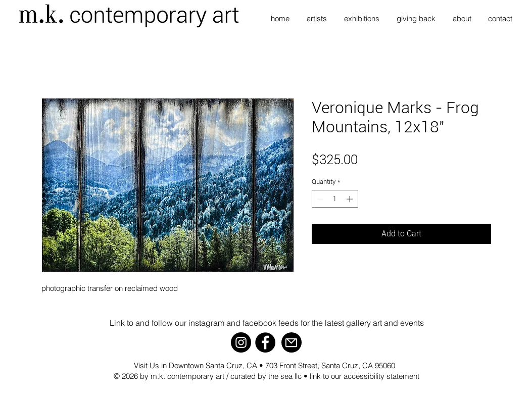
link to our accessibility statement (365, 376)
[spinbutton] (335, 199)
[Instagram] (241, 342)
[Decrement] (319, 199)
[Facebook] (265, 342)
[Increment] (351, 199)
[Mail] (292, 342)
